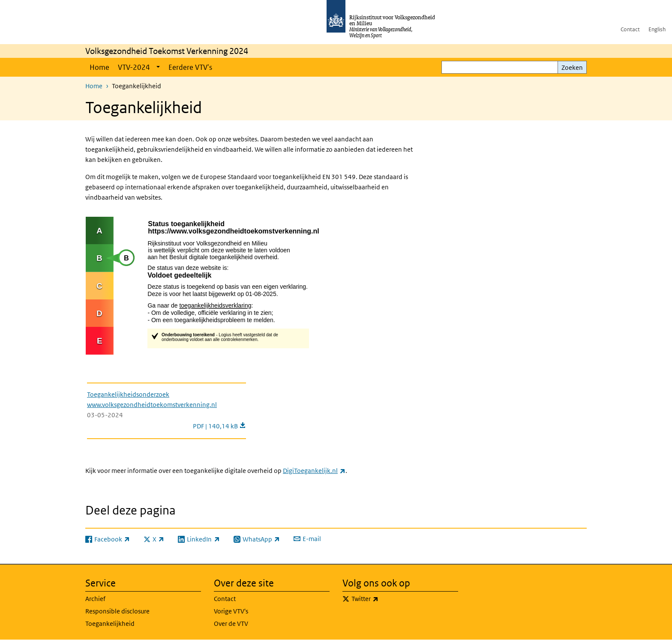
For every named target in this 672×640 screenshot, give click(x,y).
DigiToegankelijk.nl (314, 471)
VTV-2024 (134, 67)
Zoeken (572, 67)
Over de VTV (231, 624)
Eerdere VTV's (190, 67)
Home (99, 67)
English (657, 29)
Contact (630, 29)
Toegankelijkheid (110, 624)
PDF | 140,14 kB (219, 426)
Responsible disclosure (117, 611)
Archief (95, 599)
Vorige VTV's (231, 611)
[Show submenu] (158, 67)
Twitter (384, 599)
